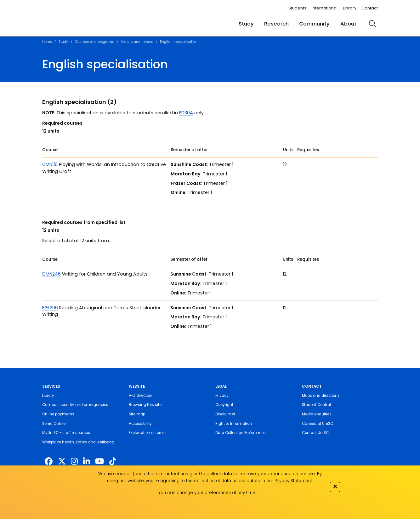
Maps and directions (321, 396)
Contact (370, 8)
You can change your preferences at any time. (207, 493)
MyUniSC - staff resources (66, 433)
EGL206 (50, 308)
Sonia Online (54, 424)
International (325, 8)
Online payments (58, 414)
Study (246, 24)
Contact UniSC (315, 433)
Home (47, 42)
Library (350, 8)
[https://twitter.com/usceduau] (62, 461)
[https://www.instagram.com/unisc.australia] (74, 461)
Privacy (222, 396)
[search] (372, 24)
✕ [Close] (335, 486)
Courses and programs (95, 42)
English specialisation (179, 42)
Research (276, 24)
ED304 (186, 113)
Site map (137, 414)
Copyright (224, 405)
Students (297, 8)
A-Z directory (141, 396)
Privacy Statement (293, 481)
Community (314, 24)
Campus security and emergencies (75, 405)
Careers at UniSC (318, 424)
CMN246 (51, 274)
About (348, 24)
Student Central (316, 405)
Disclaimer (225, 414)
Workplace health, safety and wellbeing (78, 442)
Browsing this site (145, 405)
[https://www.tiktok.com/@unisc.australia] (113, 461)
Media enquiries (317, 414)
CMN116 (50, 164)
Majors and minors (137, 42)
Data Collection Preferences (241, 433)
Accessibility (140, 424)
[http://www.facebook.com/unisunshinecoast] (49, 461)
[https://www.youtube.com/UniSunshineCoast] (99, 461)
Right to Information (234, 424)
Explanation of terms (148, 433)
